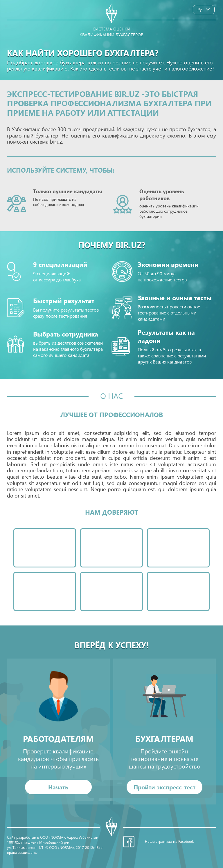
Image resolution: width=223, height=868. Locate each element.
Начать (58, 787)
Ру (205, 9)
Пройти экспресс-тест (164, 787)
